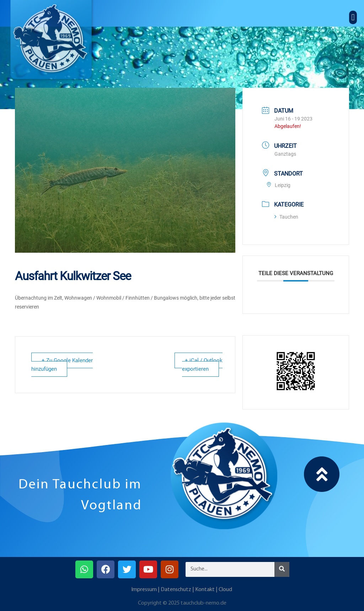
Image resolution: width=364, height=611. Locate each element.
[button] (353, 17)
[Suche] (282, 569)
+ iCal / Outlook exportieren (202, 365)
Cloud (225, 590)
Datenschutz (176, 590)
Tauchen (286, 217)
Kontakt (205, 590)
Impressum (144, 590)
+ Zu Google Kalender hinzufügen (62, 365)
